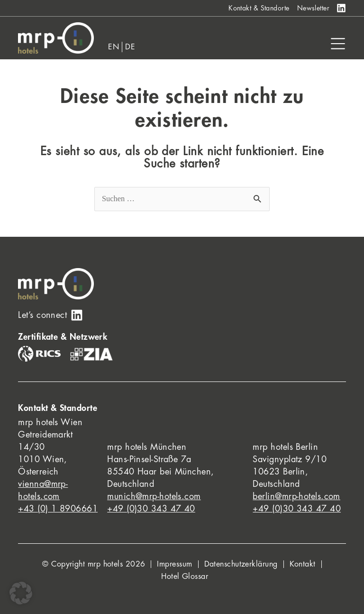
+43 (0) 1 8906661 (58, 509)
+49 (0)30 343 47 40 (151, 509)
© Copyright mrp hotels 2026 (94, 564)
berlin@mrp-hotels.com (296, 496)
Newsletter (314, 8)
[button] (21, 593)
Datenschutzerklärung (241, 564)
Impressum (174, 564)
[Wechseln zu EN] (114, 47)
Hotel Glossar (185, 577)
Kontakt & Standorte (259, 8)
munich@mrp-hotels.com (154, 496)
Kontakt (303, 564)
